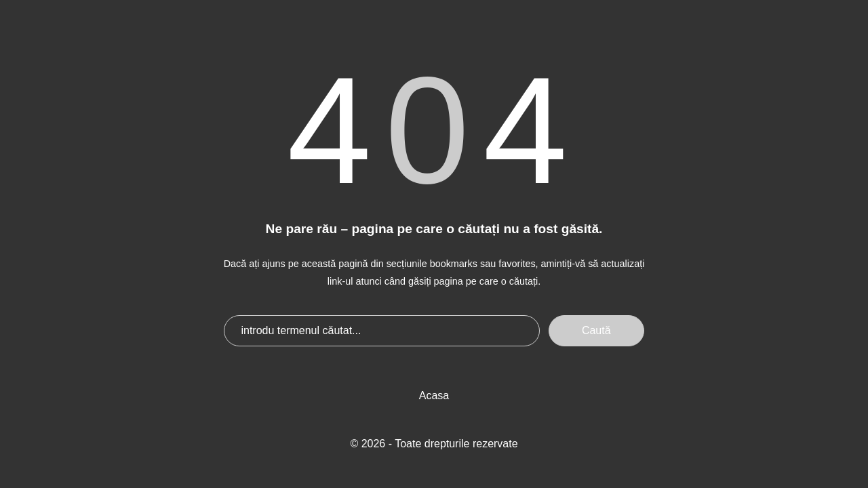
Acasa (434, 395)
